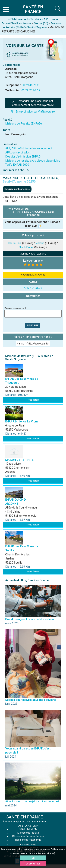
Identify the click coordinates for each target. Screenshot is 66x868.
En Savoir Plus (33, 864)
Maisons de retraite (28, 833)
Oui (6, 201)
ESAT (22, 829)
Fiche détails (33, 400)
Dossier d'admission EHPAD (23, 157)
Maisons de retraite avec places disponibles (33, 161)
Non (15, 201)
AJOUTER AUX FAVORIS (33, 275)
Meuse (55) (41, 23)
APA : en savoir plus (18, 152)
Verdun (40, 243)
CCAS (28, 826)
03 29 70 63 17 (31, 90)
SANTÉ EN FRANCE (25, 817)
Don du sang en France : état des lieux (30, 619)
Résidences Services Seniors (28, 836)
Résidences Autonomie (28, 840)
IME (29, 829)
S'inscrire (33, 325)
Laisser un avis (33, 261)
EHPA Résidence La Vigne (22, 421)
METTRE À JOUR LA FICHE (33, 254)
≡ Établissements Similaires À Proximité (33, 19)
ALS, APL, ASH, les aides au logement (29, 148)
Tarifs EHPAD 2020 (17, 165)
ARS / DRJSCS (33, 288)
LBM (35, 829)
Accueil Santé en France (16, 23)
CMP (35, 826)
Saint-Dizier (26, 247)
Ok (33, 858)
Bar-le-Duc (15, 243)
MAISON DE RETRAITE (19, 460)
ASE (21, 826)
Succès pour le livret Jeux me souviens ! (31, 700)
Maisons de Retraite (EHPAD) (23, 124)
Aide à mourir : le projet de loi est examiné (32, 801)
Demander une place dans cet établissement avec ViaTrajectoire (33, 103)
